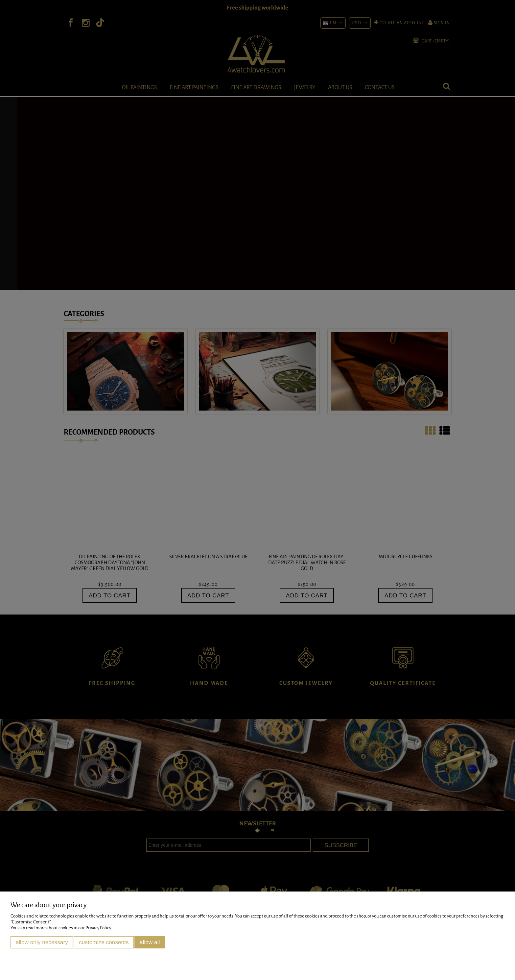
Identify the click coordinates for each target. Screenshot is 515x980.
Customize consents (104, 942)
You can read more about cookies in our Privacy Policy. (61, 928)
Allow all (150, 942)
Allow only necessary (42, 942)
